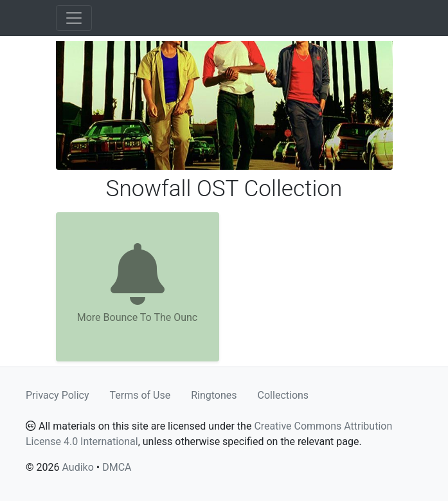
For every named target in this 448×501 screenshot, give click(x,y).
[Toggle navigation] (74, 18)
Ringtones (214, 395)
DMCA (117, 467)
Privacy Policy (58, 395)
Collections (283, 395)
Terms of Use (140, 395)
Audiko (77, 467)
